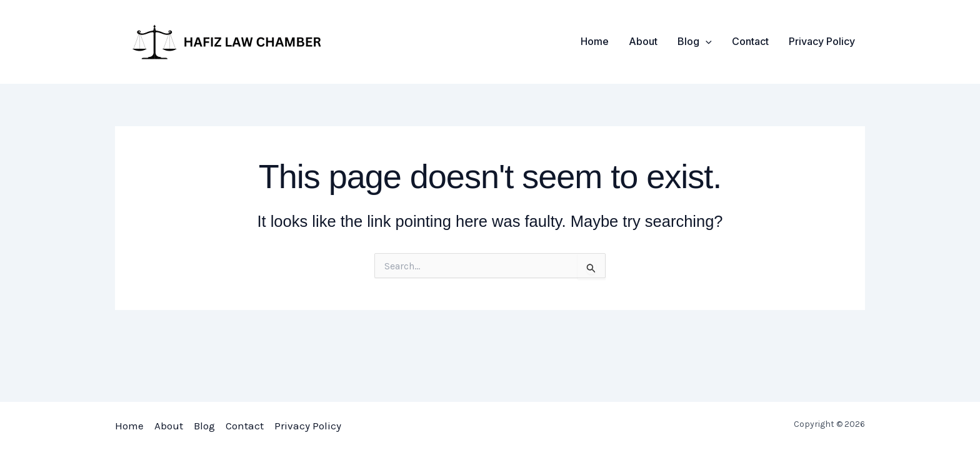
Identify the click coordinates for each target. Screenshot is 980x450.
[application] (706, 41)
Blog (695, 41)
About (643, 41)
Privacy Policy (822, 41)
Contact (750, 41)
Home (595, 41)
